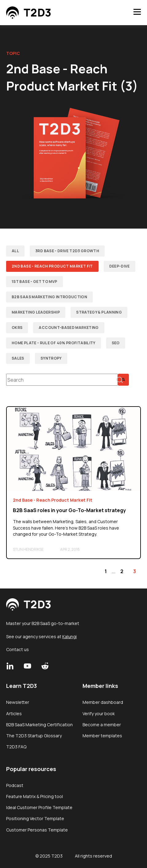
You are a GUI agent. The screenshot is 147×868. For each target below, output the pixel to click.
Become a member (102, 725)
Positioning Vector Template (35, 818)
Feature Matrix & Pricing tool (35, 796)
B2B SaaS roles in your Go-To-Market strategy (69, 510)
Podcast (15, 785)
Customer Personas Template (37, 830)
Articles (14, 714)
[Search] (123, 380)
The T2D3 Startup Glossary (34, 736)
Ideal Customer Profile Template (39, 807)
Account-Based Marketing (69, 328)
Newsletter (18, 702)
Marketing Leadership (36, 312)
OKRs (17, 328)
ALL (15, 251)
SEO (116, 343)
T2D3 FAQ (16, 747)
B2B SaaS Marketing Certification (39, 725)
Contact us (17, 649)
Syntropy (51, 358)
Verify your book (99, 714)
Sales (18, 358)
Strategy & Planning (99, 312)
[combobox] (62, 380)
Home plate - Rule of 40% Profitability (54, 343)
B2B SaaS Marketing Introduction (49, 297)
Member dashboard (103, 702)
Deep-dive (120, 266)
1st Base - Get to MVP (35, 282)
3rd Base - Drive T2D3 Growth (67, 251)
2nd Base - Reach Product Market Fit (52, 266)
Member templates (102, 736)
